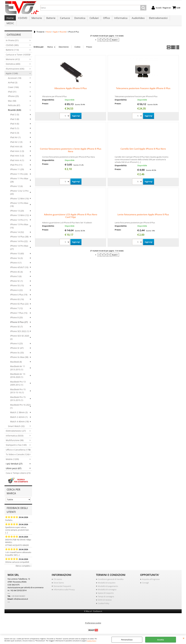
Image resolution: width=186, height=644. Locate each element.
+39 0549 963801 (18, 593)
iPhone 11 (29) (17, 166)
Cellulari (93, 19)
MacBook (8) (16, 359)
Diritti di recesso (105, 596)
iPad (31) (12, 88)
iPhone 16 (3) (16, 255)
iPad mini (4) (16, 143)
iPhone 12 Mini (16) (19, 195)
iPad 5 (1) (15, 125)
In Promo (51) (12, 37)
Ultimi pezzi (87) (14, 465)
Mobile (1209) (12, 456)
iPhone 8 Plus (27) (19, 319)
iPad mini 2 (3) (17, 148)
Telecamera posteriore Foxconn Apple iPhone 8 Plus (143, 85)
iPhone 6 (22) (16, 287)
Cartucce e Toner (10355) (18, 51)
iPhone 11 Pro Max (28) (19, 177)
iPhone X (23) (16, 340)
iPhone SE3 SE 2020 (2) (20, 334)
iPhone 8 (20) (16, 314)
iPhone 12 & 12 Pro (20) (19, 189)
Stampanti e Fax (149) (16, 442)
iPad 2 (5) (15, 111)
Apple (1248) (12, 70)
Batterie (50, 19)
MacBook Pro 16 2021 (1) (20, 403)
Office (105, 19)
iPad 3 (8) (15, 116)
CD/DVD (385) (12, 42)
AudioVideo (137, 19)
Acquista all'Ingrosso (151, 576)
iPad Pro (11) (16, 162)
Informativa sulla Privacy (64, 586)
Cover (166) (13, 84)
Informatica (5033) (15, 432)
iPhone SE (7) (16, 324)
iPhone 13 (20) (17, 208)
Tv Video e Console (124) (17, 451)
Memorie (36, 19)
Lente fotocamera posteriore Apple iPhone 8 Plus (143, 211)
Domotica (79, 19)
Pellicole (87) (14, 102)
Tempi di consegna (106, 593)
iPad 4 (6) (15, 121)
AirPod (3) (13, 79)
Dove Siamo (59, 579)
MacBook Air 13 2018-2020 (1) (18, 372)
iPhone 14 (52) (17, 229)
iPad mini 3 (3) (17, 153)
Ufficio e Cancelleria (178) (18, 447)
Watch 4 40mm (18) (19, 418)
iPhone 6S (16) (17, 296)
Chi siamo (58, 576)
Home (10, 19)
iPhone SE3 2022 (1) (20, 328)
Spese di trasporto (106, 590)
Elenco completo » (24, 563)
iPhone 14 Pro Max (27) (19, 244)
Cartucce (64, 19)
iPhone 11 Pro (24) (19, 171)
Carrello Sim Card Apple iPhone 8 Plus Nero (143, 146)
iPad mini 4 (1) (17, 157)
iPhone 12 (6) (16, 183)
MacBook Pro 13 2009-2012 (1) (18, 380)
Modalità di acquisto (107, 579)
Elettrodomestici (157, 19)
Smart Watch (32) (16, 423)
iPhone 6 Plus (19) (19, 292)
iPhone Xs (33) (17, 349)
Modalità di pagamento (108, 583)
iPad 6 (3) (15, 130)
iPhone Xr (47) (17, 345)
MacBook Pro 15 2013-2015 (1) (18, 395)
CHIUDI (184, 638)
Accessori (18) (15, 75)
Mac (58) (12, 98)
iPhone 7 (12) (16, 305)
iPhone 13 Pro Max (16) (19, 223)
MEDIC (174, 19)
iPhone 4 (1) (16, 260)
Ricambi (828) (15, 107)
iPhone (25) (13, 93)
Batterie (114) (12, 47)
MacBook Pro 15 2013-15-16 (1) (18, 388)
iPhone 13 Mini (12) (19, 212)
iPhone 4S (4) (16, 269)
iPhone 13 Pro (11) (19, 217)
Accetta (161, 640)
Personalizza (127, 640)
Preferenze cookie (93, 619)
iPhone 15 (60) (17, 250)
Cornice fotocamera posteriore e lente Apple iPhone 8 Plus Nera (71, 147)
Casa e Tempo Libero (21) (18, 470)
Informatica (119, 19)
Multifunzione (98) (15, 437)
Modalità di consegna (107, 586)
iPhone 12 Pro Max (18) (19, 201)
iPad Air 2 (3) (16, 139)
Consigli (145, 579)
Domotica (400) (13, 61)
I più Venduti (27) (14, 461)
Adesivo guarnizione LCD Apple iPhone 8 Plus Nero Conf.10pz (71, 213)
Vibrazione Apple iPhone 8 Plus (70, 85)
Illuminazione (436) (15, 65)
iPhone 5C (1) (16, 278)
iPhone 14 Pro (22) (19, 238)
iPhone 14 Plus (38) (19, 234)
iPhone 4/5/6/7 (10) (19, 264)
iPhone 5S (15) (17, 282)
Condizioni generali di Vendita (111, 576)
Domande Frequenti (62, 583)
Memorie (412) (13, 56)
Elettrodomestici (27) (16, 428)
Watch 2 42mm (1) (19, 414)
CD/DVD (22, 19)
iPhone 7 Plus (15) (19, 310)
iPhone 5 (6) (16, 273)
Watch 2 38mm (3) (19, 409)
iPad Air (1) (15, 134)
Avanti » (115, 37)
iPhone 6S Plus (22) (19, 301)
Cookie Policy (92, 641)
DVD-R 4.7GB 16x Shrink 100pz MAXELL (18, 538)
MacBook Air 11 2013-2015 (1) (18, 365)
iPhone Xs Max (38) (19, 354)
